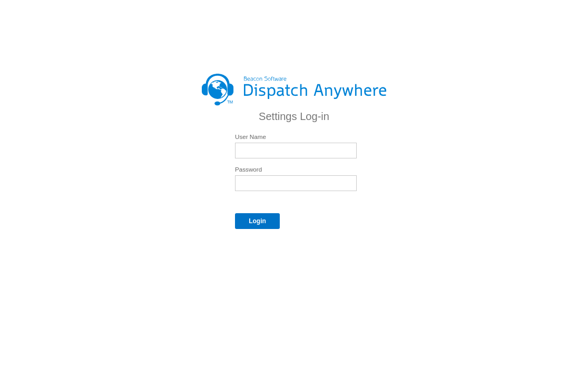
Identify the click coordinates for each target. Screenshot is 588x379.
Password (248, 169)
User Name (251, 137)
